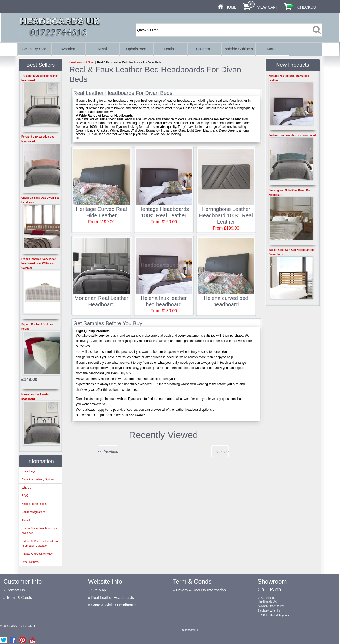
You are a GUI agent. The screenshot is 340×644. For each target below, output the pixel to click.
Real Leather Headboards (112, 598)
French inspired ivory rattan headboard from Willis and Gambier (39, 263)
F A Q (25, 496)
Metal (102, 49)
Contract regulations (33, 512)
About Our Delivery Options (38, 479)
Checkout (308, 7)
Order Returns (30, 562)
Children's (204, 49)
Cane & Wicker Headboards (114, 605)
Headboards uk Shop (82, 63)
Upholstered (136, 49)
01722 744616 (266, 598)
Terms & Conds (19, 598)
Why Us (26, 488)
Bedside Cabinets (238, 49)
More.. (272, 49)
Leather (170, 49)
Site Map (98, 590)
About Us (27, 520)
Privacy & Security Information (201, 590)
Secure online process (35, 504)
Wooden (68, 49)
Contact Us (16, 590)
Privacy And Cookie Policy (37, 554)
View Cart (267, 7)
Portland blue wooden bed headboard (292, 135)
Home (231, 7)
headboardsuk (190, 630)
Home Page (29, 471)
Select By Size (34, 49)
